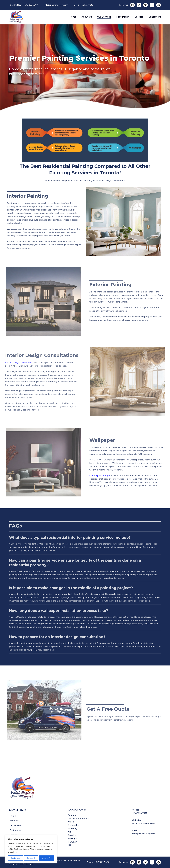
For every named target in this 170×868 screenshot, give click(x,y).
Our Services (104, 17)
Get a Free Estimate (84, 5)
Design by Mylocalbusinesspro (21, 864)
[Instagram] (139, 5)
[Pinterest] (159, 5)
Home (73, 17)
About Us (87, 17)
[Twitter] (145, 5)
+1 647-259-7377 (139, 814)
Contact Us (155, 17)
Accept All (47, 858)
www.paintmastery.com (143, 824)
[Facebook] (132, 5)
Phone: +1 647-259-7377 (98, 862)
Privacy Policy (73, 861)
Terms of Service (59, 861)
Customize (16, 858)
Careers (139, 17)
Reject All (31, 858)
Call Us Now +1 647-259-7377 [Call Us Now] (24, 5)
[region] (31, 849)
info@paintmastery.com (56, 5)
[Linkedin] (152, 5)
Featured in (123, 17)
